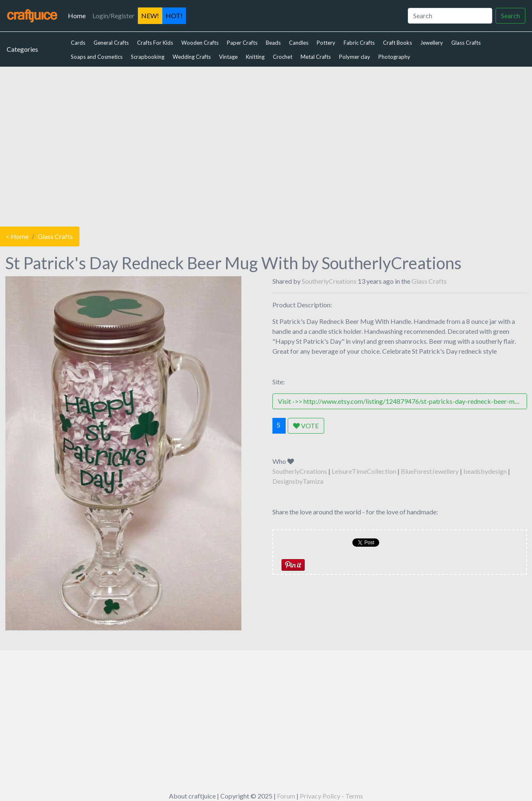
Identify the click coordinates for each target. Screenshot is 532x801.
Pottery (326, 43)
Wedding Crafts (192, 57)
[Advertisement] (266, 145)
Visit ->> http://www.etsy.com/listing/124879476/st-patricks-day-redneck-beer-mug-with (402, 401)
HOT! (174, 16)
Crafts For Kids (155, 43)
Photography (394, 57)
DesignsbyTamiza (298, 481)
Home (78, 15)
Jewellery (432, 43)
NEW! (150, 16)
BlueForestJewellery (430, 471)
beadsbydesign (485, 471)
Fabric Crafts (359, 43)
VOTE (306, 426)
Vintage (228, 57)
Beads (273, 43)
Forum (286, 796)
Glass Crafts (466, 43)
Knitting (255, 57)
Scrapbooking (148, 57)
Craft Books (397, 43)
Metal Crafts (316, 57)
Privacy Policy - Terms (331, 796)
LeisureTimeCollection (364, 471)
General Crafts (111, 43)
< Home (17, 236)
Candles (299, 43)
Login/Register (113, 16)
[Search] (450, 16)
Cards (78, 43)
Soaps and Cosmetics (97, 57)
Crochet (283, 57)
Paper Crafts (242, 43)
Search (510, 16)
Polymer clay (355, 57)
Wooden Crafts (200, 43)
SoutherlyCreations (329, 281)
